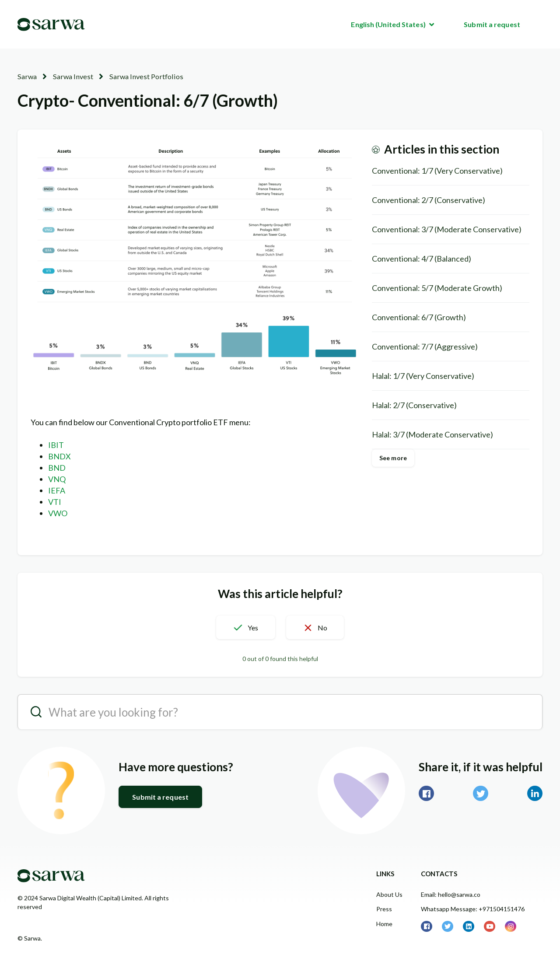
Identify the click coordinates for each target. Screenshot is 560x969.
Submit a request (492, 24)
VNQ (57, 479)
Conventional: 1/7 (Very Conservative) (437, 170)
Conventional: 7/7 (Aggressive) (425, 346)
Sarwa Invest (71, 76)
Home (384, 923)
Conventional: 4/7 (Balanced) (422, 258)
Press (384, 909)
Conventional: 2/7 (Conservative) (429, 199)
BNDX (59, 456)
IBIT (56, 445)
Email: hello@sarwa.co (451, 894)
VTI (55, 502)
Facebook (426, 793)
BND (57, 468)
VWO (58, 513)
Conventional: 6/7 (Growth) (419, 317)
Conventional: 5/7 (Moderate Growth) (437, 287)
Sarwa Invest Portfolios (141, 76)
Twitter (481, 793)
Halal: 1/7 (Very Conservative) (423, 375)
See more (393, 457)
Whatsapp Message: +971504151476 (473, 909)
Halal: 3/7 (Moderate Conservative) (432, 434)
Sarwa (27, 76)
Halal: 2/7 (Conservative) (414, 405)
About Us (389, 894)
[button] (243, 627)
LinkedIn (535, 793)
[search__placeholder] (280, 712)
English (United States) (389, 24)
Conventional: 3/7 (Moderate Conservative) (447, 229)
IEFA (57, 490)
